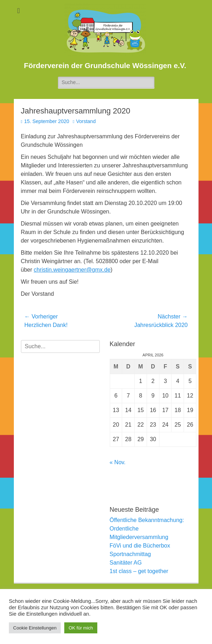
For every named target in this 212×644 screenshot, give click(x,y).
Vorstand (86, 121)
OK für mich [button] (81, 628)
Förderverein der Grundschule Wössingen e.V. (105, 65)
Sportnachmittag (131, 554)
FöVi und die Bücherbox (140, 546)
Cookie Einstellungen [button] (35, 628)
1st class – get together (139, 571)
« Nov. (118, 462)
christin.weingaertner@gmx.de (72, 270)
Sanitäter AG (126, 563)
